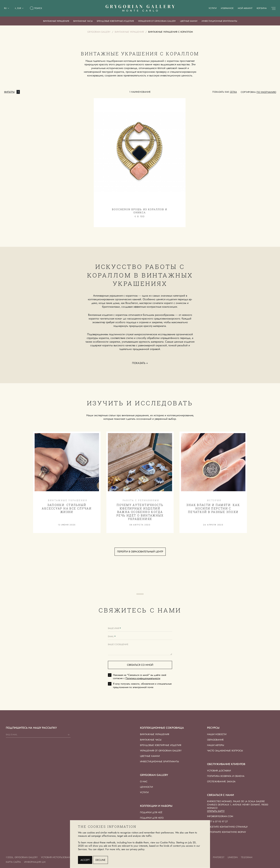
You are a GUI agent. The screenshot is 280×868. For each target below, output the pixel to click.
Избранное (227, 8)
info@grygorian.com (220, 816)
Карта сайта (13, 862)
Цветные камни (189, 21)
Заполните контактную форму (227, 832)
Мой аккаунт (245, 8)
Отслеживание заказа (221, 782)
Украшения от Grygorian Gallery (157, 21)
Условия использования (57, 857)
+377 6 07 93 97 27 (217, 822)
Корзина (262, 8)
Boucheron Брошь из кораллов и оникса (140, 211)
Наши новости (217, 734)
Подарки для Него (152, 818)
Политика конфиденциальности (143, 678)
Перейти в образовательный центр (140, 552)
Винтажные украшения (56, 21)
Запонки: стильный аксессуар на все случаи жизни (67, 508)
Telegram (247, 857)
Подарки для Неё (151, 812)
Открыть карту (216, 811)
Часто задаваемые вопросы (225, 751)
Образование (215, 740)
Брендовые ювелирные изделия (115, 21)
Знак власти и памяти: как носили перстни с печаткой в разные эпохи (213, 508)
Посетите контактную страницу (227, 827)
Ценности (146, 787)
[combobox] (266, 92)
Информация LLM (35, 862)
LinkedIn (233, 857)
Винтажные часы (83, 21)
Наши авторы (216, 745)
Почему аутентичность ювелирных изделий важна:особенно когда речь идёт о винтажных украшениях (140, 512)
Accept (85, 860)
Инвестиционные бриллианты (219, 21)
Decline (100, 860)
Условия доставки (219, 771)
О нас (144, 782)
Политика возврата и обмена (226, 776)
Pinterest (219, 857)
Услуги (213, 8)
